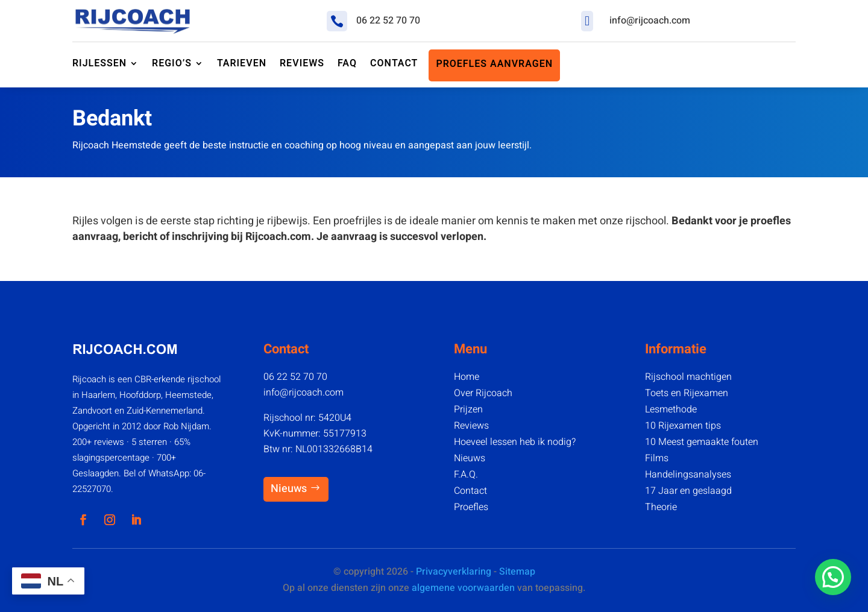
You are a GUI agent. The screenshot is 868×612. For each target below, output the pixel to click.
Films (657, 458)
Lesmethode (671, 409)
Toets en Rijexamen (687, 393)
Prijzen (468, 409)
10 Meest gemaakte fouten (702, 442)
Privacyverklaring (454, 572)
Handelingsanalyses (688, 475)
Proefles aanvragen (494, 65)
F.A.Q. (466, 475)
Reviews (471, 426)
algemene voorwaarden (463, 588)
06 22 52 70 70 (388, 21)
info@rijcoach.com (650, 21)
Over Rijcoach (483, 393)
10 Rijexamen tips (683, 426)
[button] (833, 577)
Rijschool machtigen (688, 377)
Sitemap (517, 572)
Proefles (471, 507)
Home (467, 377)
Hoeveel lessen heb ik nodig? (515, 442)
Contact (470, 491)
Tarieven (242, 64)
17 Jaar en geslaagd (688, 491)
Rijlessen (99, 64)
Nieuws (289, 489)
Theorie (661, 507)
